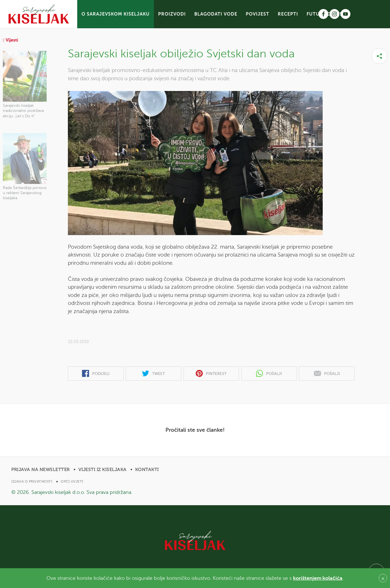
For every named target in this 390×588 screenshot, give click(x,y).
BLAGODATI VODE (216, 14)
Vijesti (10, 40)
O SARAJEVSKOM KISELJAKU (116, 14)
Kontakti (147, 470)
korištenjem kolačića (318, 578)
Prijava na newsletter (41, 470)
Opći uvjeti (72, 481)
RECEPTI (288, 14)
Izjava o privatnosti (32, 481)
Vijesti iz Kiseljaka (103, 470)
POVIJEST (258, 14)
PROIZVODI (172, 14)
